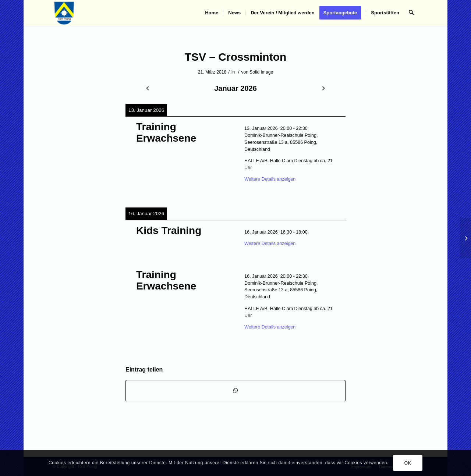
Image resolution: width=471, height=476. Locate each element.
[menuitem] (212, 13)
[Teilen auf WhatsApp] (235, 390)
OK (408, 463)
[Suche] (411, 13)
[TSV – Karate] (465, 238)
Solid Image (261, 72)
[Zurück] (148, 88)
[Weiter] (323, 88)
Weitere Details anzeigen (270, 179)
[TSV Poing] (64, 13)
